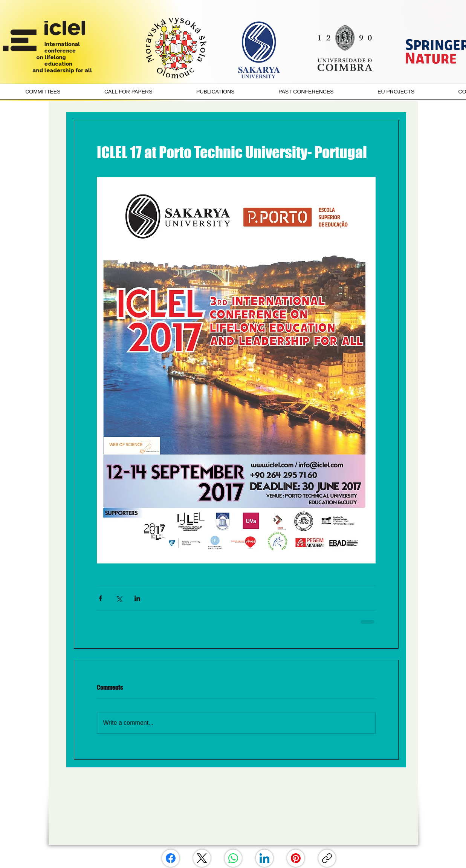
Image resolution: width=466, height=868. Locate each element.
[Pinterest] (296, 858)
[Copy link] (327, 858)
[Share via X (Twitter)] (119, 598)
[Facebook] (171, 858)
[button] (43, 92)
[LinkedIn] (264, 858)
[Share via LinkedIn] (137, 598)
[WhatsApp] (233, 858)
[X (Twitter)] (202, 858)
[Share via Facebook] (100, 598)
